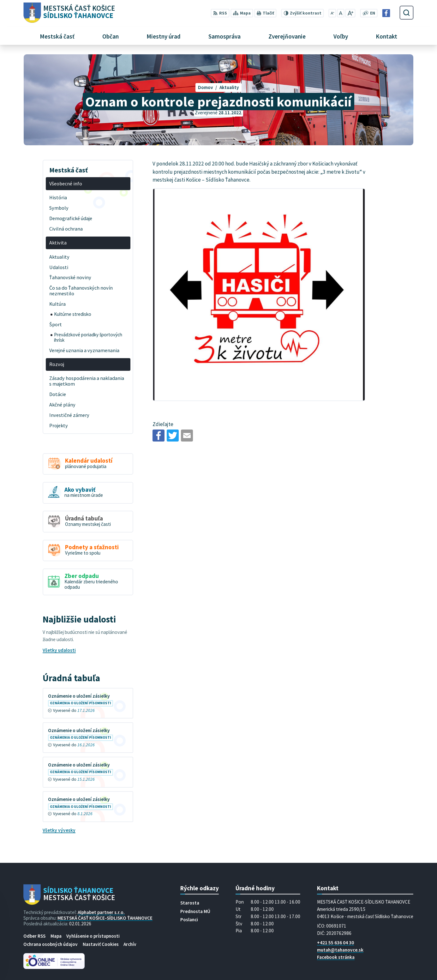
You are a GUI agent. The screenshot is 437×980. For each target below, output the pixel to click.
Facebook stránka (336, 957)
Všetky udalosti (59, 650)
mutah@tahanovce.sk (340, 950)
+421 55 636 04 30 (335, 943)
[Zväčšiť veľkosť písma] (350, 13)
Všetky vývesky (59, 830)
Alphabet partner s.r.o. (101, 912)
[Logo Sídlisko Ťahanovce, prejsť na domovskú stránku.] (69, 13)
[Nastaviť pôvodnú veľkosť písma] (341, 13)
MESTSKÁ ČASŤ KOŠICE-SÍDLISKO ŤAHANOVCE (105, 918)
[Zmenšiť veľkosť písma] (332, 13)
